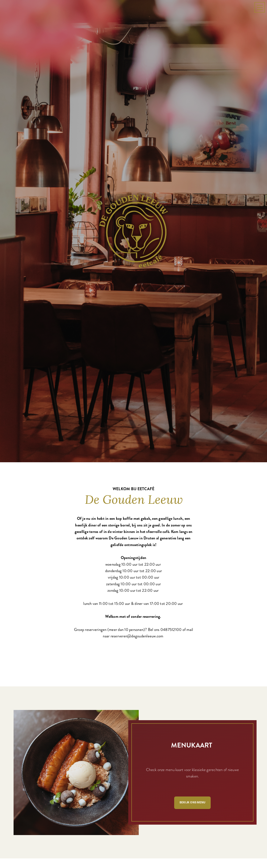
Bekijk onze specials (64, 833)
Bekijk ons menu (193, 666)
